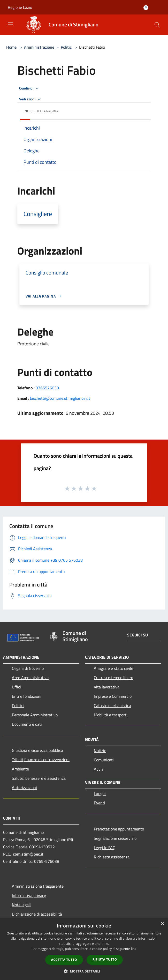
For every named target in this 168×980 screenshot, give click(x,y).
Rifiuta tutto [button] (105, 959)
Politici (67, 47)
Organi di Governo (28, 668)
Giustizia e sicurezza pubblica (37, 750)
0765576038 (47, 388)
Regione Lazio (20, 7)
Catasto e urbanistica (112, 706)
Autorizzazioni (24, 788)
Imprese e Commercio (113, 696)
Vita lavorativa (107, 687)
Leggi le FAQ (105, 848)
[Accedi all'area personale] (146, 8)
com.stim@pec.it (28, 854)
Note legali (21, 905)
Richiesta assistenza (112, 857)
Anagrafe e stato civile (113, 668)
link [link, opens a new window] (134, 949)
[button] (84, 971)
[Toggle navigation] (10, 24)
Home (11, 47)
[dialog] (84, 949)
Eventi (100, 803)
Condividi (30, 88)
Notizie (100, 751)
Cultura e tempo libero (113, 678)
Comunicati (104, 760)
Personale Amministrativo (35, 715)
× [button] (162, 924)
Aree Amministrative (30, 678)
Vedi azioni (31, 99)
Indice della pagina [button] (41, 111)
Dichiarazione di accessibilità (37, 914)
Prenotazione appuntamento (119, 829)
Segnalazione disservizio (115, 838)
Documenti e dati (27, 724)
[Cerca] (157, 25)
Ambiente (20, 769)
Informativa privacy (29, 895)
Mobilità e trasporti (111, 715)
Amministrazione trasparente (38, 886)
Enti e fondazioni (27, 696)
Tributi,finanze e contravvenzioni (41, 760)
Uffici (16, 687)
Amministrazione (39, 47)
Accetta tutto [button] (64, 960)
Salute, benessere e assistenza (39, 778)
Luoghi (100, 793)
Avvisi (99, 769)
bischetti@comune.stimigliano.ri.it (60, 398)
